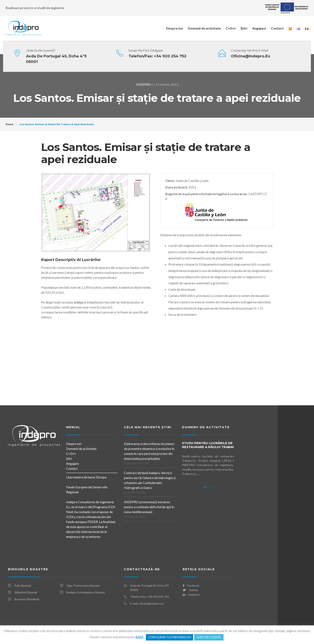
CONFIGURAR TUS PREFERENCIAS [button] (169, 637)
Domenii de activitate (204, 28)
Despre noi (174, 28)
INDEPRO (144, 84)
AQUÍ (139, 637)
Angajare (259, 28)
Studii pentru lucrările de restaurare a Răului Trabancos (212, 445)
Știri (244, 28)
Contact (277, 28)
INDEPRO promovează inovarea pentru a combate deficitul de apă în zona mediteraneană (149, 507)
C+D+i (231, 28)
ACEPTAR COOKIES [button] (209, 637)
